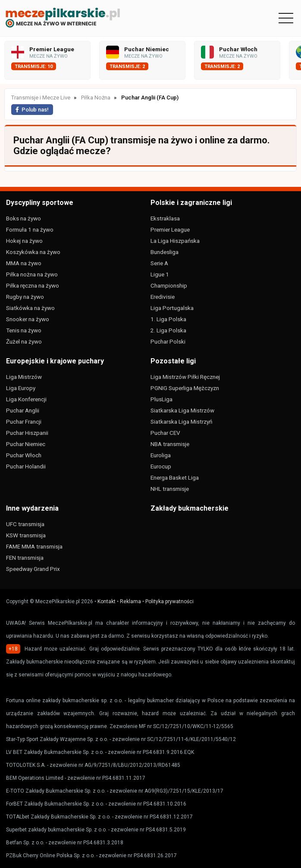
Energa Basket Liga (175, 477)
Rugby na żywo (25, 297)
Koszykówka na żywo (33, 252)
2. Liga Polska (168, 330)
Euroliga (161, 455)
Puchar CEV (165, 433)
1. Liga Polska (168, 319)
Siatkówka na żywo (30, 308)
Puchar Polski (168, 341)
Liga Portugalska (172, 308)
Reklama (130, 601)
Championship (169, 285)
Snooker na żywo (28, 319)
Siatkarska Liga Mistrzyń (181, 422)
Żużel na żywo (24, 341)
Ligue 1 (160, 274)
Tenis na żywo (24, 330)
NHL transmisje (170, 489)
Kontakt (107, 601)
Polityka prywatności (169, 601)
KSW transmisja (26, 535)
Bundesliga (165, 252)
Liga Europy (21, 388)
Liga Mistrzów (24, 377)
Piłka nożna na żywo (32, 274)
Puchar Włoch (24, 455)
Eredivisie (163, 297)
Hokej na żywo (24, 241)
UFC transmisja (25, 524)
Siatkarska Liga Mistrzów (182, 410)
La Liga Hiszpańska (175, 241)
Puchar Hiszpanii (27, 433)
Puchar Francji (24, 422)
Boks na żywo (24, 218)
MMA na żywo (24, 263)
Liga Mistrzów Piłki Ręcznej (185, 377)
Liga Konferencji (26, 399)
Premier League (170, 229)
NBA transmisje (170, 444)
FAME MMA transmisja (34, 546)
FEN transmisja (25, 558)
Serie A (159, 263)
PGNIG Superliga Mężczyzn (185, 388)
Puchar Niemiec (26, 444)
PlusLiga (161, 399)
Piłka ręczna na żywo (33, 285)
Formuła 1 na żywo (30, 229)
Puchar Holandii (26, 466)
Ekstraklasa (165, 218)
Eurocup (161, 466)
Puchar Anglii (23, 410)
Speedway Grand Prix (33, 569)
